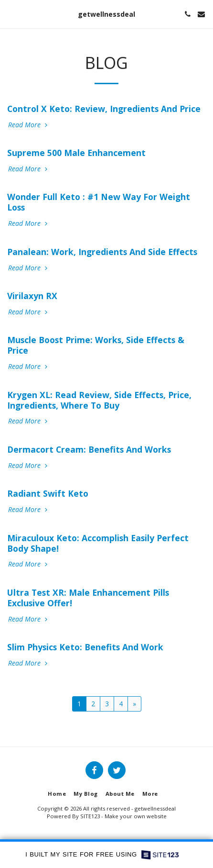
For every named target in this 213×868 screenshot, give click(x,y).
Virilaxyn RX (32, 296)
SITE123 (90, 816)
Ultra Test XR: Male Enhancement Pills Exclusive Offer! (88, 598)
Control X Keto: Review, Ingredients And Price (104, 109)
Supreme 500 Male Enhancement (76, 153)
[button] (11, 14)
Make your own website (136, 816)
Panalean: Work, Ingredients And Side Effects (102, 252)
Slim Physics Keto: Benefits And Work (85, 647)
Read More (29, 125)
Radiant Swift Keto (48, 493)
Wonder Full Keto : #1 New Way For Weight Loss (99, 202)
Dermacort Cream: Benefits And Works (89, 449)
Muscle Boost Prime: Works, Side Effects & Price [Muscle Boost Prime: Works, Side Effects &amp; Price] (96, 345)
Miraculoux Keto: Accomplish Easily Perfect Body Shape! (98, 543)
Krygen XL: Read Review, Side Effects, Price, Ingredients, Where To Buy (99, 400)
